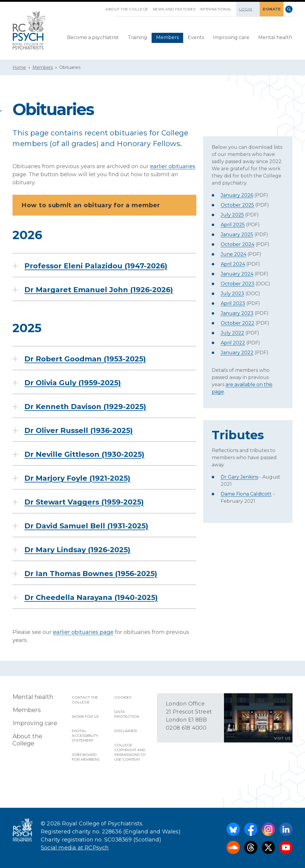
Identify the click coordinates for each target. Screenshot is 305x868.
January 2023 (237, 313)
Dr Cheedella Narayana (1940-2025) (91, 598)
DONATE (272, 9)
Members (167, 37)
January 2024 (237, 274)
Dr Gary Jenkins (239, 477)
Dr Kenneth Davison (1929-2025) (85, 407)
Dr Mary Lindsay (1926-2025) (77, 550)
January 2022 (237, 353)
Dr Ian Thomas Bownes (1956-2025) (91, 574)
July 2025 (232, 215)
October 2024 (238, 244)
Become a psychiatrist (93, 37)
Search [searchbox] (289, 9)
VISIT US (282, 738)
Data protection (127, 714)
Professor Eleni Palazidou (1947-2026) (96, 266)
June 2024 (234, 254)
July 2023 (232, 294)
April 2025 (233, 225)
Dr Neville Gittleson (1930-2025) (84, 454)
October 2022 (238, 323)
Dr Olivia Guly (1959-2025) (73, 383)
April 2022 (233, 343)
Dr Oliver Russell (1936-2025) (79, 431)
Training (137, 37)
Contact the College (85, 700)
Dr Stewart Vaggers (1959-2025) (84, 502)
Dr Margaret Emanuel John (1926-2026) (99, 290)
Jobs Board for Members (86, 757)
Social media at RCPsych (75, 848)
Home (19, 67)
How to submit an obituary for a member (106, 205)
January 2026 (237, 195)
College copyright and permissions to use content (130, 752)
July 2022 (232, 333)
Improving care (231, 37)
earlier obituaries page (83, 632)
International (216, 9)
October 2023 (238, 284)
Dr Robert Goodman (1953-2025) (85, 359)
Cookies (123, 697)
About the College (127, 9)
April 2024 (233, 264)
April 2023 (233, 303)
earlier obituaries (173, 166)
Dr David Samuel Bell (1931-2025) (86, 526)
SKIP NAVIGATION (101, 7)
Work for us (85, 716)
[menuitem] (93, 38)
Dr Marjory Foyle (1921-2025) (77, 478)
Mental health (275, 37)
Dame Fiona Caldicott (246, 494)
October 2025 (237, 205)
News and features (174, 9)
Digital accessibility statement (85, 735)
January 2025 (237, 235)
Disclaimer (126, 731)
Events (196, 37)
